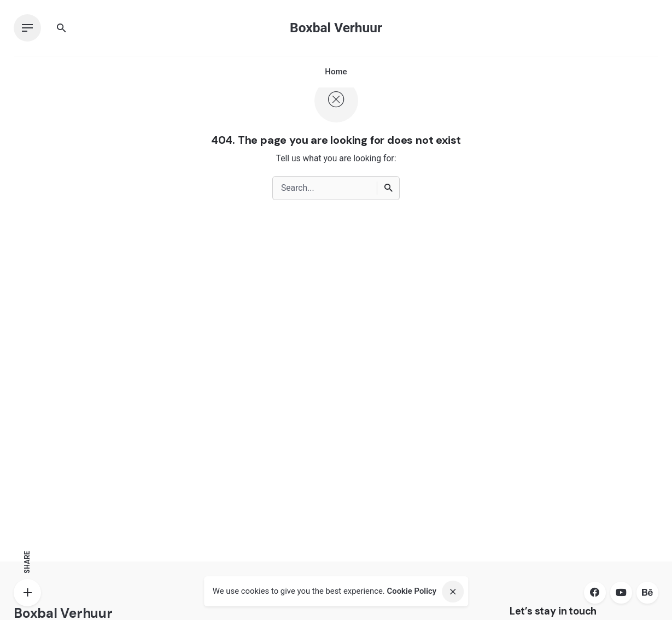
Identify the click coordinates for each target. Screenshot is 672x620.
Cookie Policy (411, 591)
